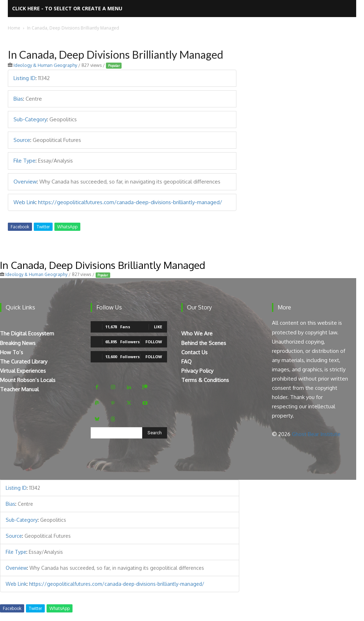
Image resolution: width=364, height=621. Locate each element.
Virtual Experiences (23, 371)
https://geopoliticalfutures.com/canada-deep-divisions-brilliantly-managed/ (130, 202)
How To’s (12, 352)
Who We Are (197, 333)
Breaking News (18, 343)
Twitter (43, 227)
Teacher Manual (19, 389)
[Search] (155, 433)
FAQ (186, 362)
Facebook (20, 227)
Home (14, 28)
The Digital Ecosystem (27, 333)
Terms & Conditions (205, 380)
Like (158, 327)
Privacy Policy (197, 371)
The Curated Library (24, 362)
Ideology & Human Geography (45, 65)
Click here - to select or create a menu (67, 8)
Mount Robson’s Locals (28, 380)
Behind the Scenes (204, 343)
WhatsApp (67, 227)
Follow (154, 342)
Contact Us (194, 352)
